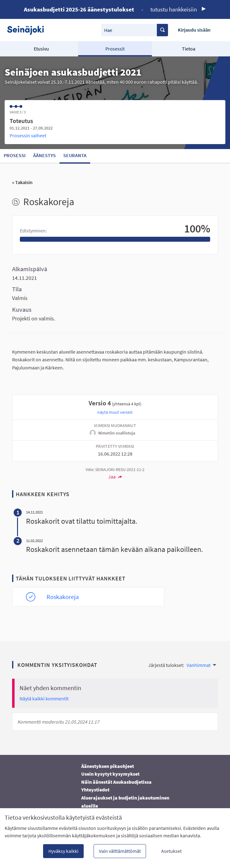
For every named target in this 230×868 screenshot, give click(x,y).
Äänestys (44, 155)
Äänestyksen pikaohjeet (108, 766)
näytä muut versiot (115, 412)
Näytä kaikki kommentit (44, 698)
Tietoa (189, 49)
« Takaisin (22, 182)
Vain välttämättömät (120, 851)
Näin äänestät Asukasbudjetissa (116, 782)
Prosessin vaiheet (28, 135)
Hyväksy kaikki (63, 851)
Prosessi (15, 155)
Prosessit (115, 49)
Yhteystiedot (95, 790)
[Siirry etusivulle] (28, 30)
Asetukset (171, 851)
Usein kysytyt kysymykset (110, 774)
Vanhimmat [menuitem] (199, 665)
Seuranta (75, 155)
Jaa (115, 477)
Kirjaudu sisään (194, 30)
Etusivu (41, 49)
